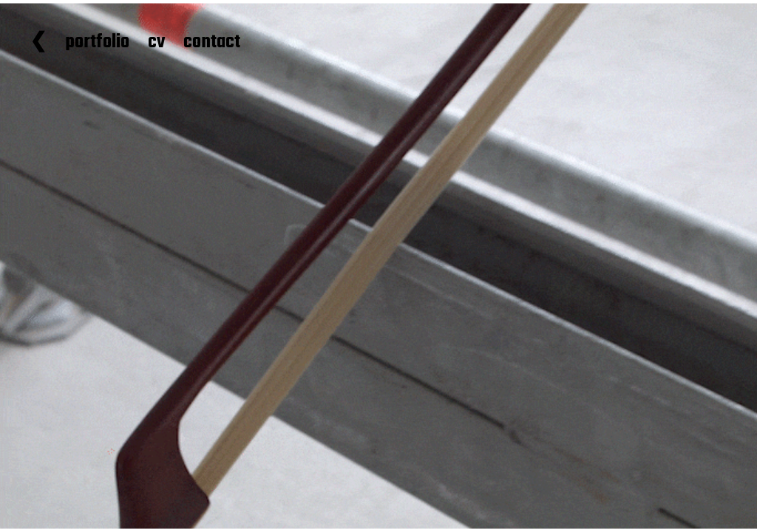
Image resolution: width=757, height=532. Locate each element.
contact (212, 43)
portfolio (97, 43)
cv (156, 43)
